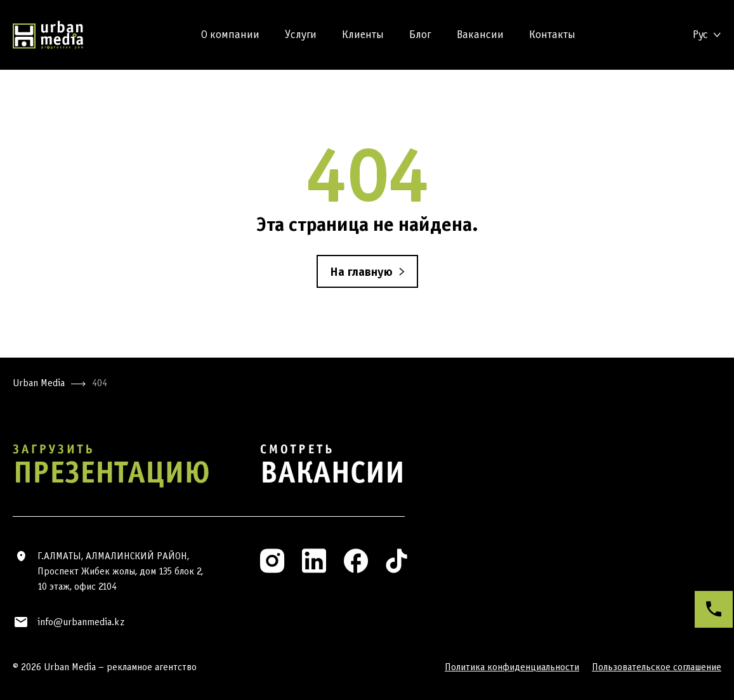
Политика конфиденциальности (512, 667)
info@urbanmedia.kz (81, 622)
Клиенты (363, 35)
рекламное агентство (152, 667)
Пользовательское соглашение (657, 667)
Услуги (301, 35)
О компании (230, 35)
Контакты (552, 35)
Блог (420, 35)
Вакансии (480, 35)
